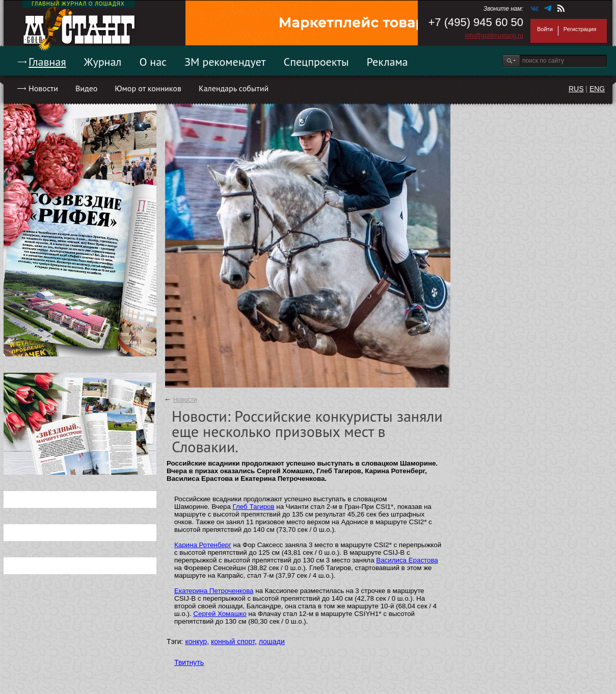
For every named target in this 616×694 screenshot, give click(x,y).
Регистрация (580, 29)
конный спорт (233, 641)
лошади (272, 641)
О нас (153, 62)
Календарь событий (234, 88)
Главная (47, 62)
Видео (86, 88)
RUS (576, 89)
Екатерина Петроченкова (214, 591)
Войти (545, 29)
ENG (597, 89)
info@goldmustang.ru (494, 36)
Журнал (103, 62)
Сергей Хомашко (220, 614)
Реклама (387, 62)
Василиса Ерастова (407, 560)
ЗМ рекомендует (225, 62)
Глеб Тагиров (254, 507)
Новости (43, 88)
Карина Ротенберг (203, 545)
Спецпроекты (316, 62)
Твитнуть (189, 662)
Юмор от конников (148, 88)
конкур (196, 641)
